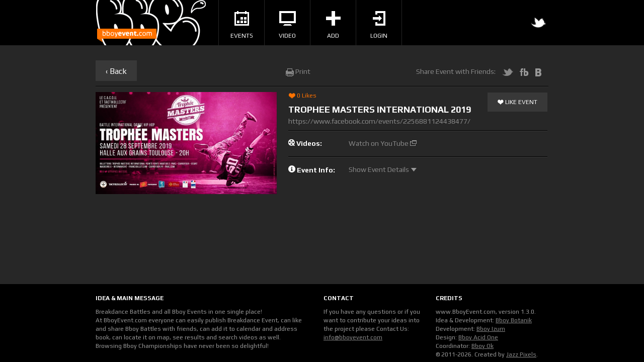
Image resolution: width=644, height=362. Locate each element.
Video (287, 25)
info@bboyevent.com (353, 337)
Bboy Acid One (478, 337)
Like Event (517, 103)
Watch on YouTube (383, 143)
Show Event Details (383, 169)
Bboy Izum (491, 329)
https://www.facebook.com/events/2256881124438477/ (379, 121)
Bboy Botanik (514, 320)
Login (379, 25)
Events (242, 25)
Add (333, 25)
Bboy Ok (482, 346)
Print (298, 71)
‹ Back (116, 71)
